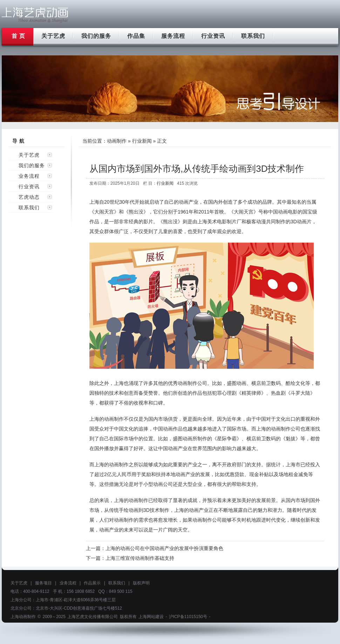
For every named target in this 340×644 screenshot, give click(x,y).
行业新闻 (142, 141)
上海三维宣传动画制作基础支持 (140, 558)
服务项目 (43, 583)
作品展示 (92, 583)
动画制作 (117, 141)
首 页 (18, 36)
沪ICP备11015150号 (188, 617)
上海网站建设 (151, 617)
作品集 (136, 36)
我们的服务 (96, 36)
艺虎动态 (29, 197)
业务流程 (29, 176)
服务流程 (173, 36)
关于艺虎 (53, 36)
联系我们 (253, 36)
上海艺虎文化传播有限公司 (93, 617)
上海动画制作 (23, 617)
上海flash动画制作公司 (35, 15)
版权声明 (141, 583)
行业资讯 (213, 36)
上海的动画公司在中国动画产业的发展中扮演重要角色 (164, 548)
